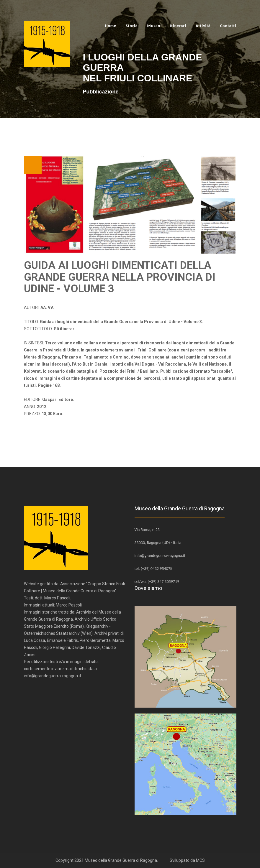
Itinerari (178, 26)
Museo (154, 26)
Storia (132, 26)
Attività (203, 26)
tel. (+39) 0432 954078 (153, 569)
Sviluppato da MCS (187, 860)
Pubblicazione (101, 92)
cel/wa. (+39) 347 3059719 (157, 582)
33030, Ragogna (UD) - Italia (158, 543)
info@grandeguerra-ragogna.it (160, 556)
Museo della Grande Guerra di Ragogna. (121, 860)
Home (111, 26)
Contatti (228, 26)
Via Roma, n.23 (147, 530)
